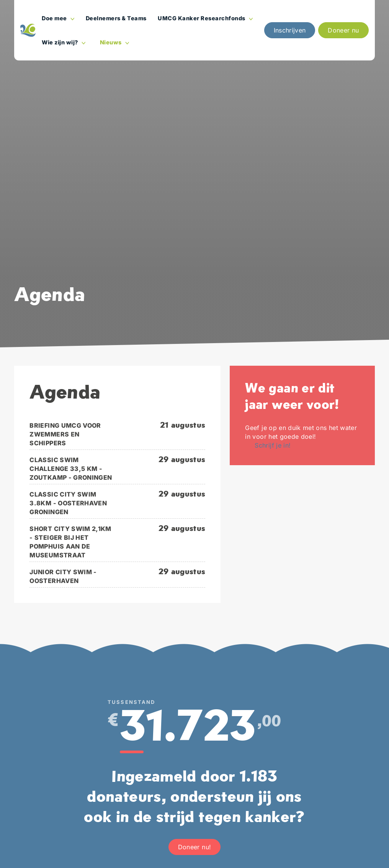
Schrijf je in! (273, 445)
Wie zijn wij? (65, 46)
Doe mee (60, 22)
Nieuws (116, 46)
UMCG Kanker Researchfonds (207, 22)
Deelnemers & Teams (116, 18)
